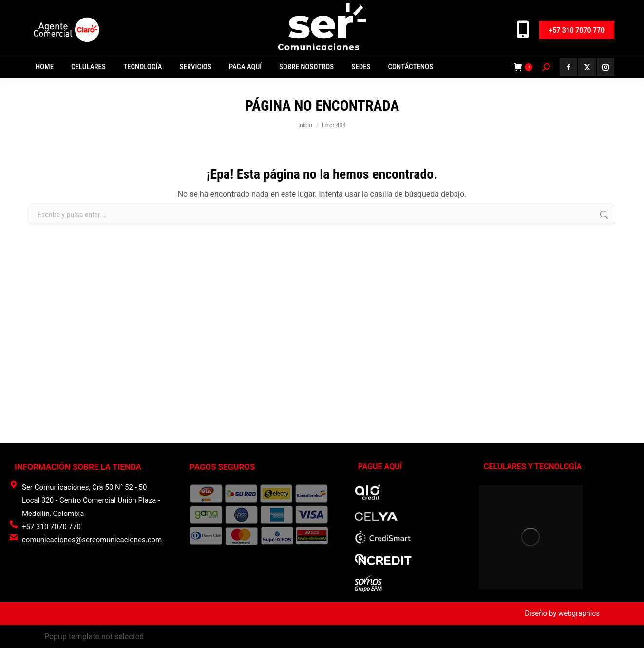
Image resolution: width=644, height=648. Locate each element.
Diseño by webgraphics (562, 613)
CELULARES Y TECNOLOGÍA (533, 467)
